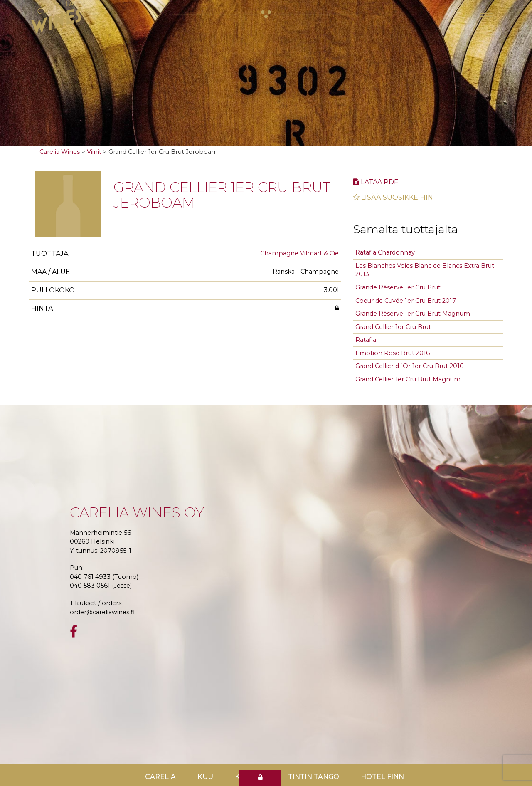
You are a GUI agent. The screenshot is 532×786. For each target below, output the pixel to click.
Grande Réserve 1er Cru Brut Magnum (413, 314)
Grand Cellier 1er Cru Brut (393, 327)
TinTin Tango (314, 777)
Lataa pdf (376, 182)
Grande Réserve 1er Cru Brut (398, 287)
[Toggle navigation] (486, 13)
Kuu (205, 777)
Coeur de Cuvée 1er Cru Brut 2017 (406, 301)
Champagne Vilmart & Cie (299, 253)
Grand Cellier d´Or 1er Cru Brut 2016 (409, 366)
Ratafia (366, 340)
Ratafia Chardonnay (385, 252)
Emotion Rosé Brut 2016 (393, 353)
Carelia (160, 777)
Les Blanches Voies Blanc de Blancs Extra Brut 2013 (425, 270)
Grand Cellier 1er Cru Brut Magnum (408, 379)
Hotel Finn (382, 777)
